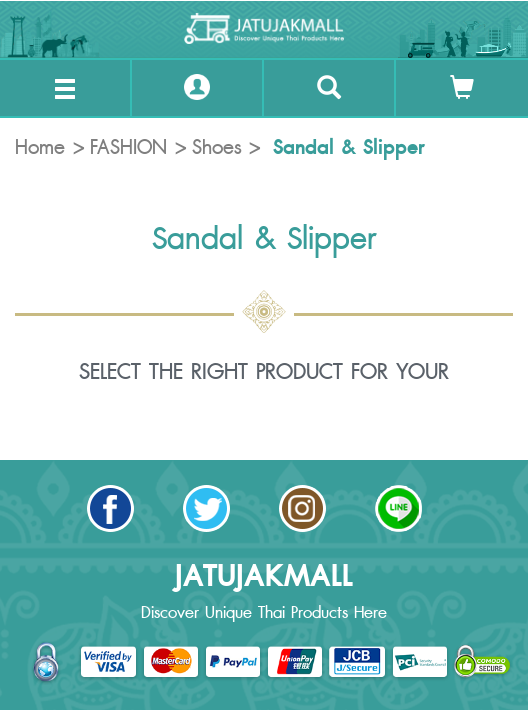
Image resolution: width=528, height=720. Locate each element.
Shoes (217, 148)
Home (40, 148)
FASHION (128, 148)
